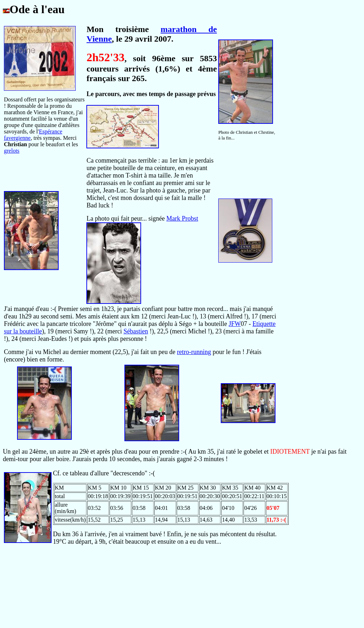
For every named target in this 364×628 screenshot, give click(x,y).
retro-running (194, 352)
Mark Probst (182, 218)
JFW (235, 324)
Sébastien (136, 331)
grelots (12, 151)
